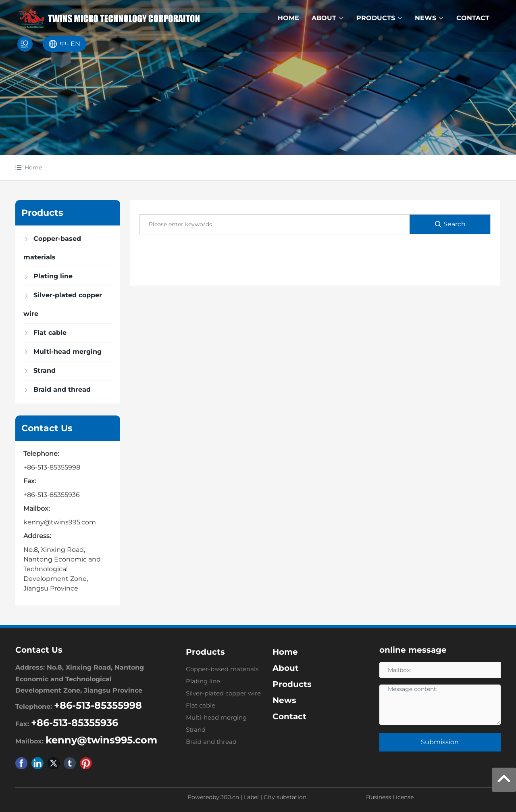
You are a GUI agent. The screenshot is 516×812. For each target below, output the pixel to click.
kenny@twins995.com (60, 522)
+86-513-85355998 (52, 467)
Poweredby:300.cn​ (213, 797)
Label (251, 797)
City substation (285, 797)
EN (75, 44)
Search (450, 224)
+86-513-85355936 (52, 495)
